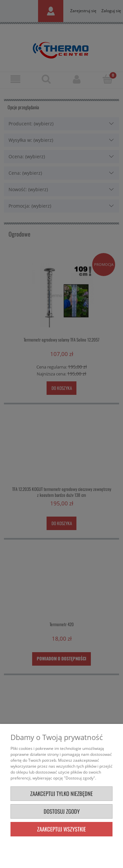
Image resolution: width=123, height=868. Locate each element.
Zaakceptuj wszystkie (61, 829)
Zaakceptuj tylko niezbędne (61, 793)
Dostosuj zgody (62, 811)
